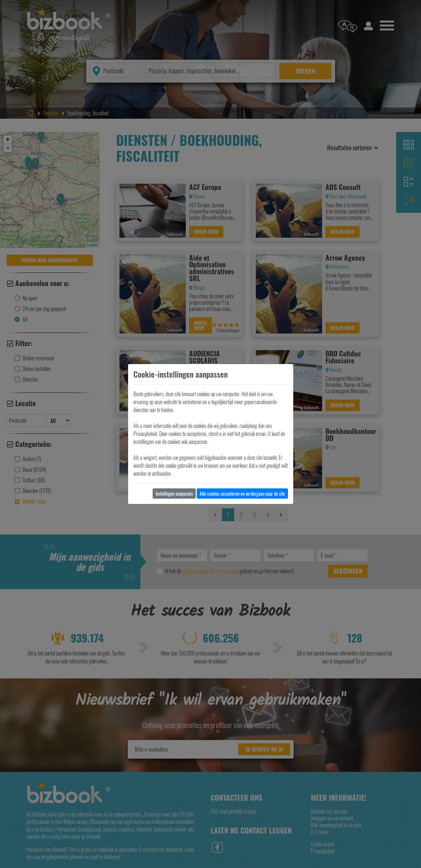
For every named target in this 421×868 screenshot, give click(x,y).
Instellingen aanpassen (174, 494)
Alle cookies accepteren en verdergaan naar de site (242, 494)
